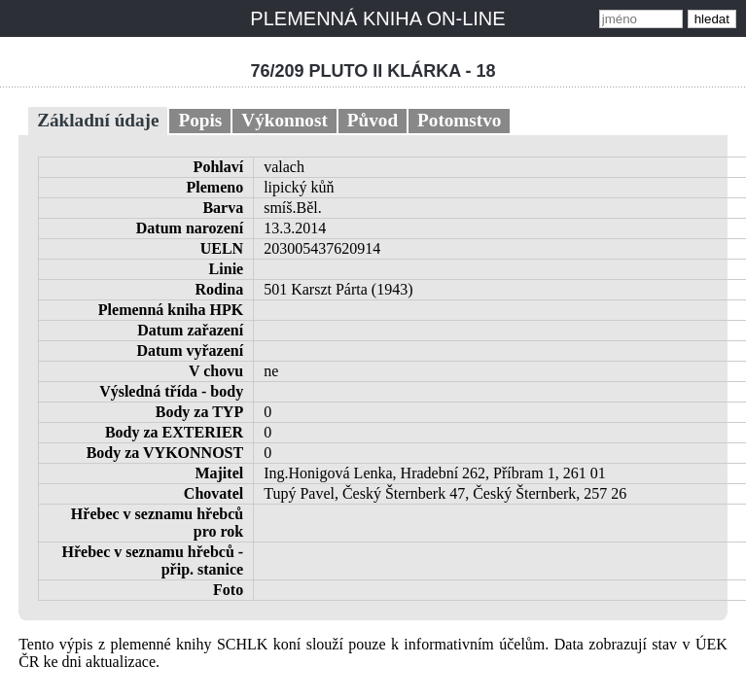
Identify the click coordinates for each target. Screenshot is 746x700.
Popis (200, 120)
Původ (373, 120)
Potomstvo (459, 120)
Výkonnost (284, 120)
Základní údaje (98, 120)
